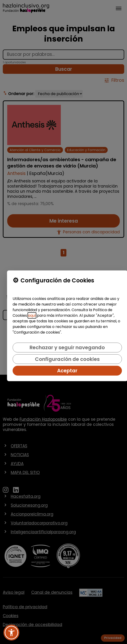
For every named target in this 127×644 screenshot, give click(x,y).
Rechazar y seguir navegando (67, 347)
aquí (32, 315)
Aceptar (67, 371)
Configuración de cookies (67, 359)
